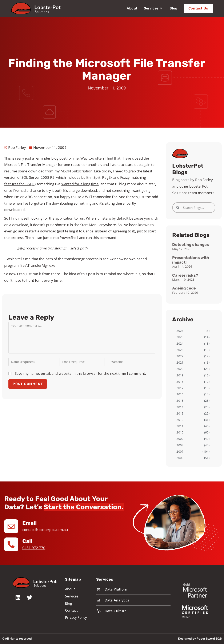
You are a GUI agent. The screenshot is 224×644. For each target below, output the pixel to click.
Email (30, 523)
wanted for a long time (80, 184)
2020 (180, 369)
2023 (180, 350)
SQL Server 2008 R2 (38, 177)
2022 (180, 356)
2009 (180, 439)
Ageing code (184, 288)
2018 (180, 382)
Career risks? (185, 275)
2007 (180, 451)
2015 (180, 401)
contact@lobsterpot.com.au (45, 530)
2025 (180, 337)
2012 (180, 420)
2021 (180, 362)
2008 (180, 445)
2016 (180, 394)
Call (27, 541)
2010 (180, 432)
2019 (180, 375)
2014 (180, 407)
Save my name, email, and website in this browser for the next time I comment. (80, 373)
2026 (180, 331)
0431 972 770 (34, 548)
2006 (180, 458)
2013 (180, 413)
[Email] (11, 526)
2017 (180, 388)
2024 (180, 343)
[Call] (11, 544)
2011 (180, 426)
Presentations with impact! (191, 260)
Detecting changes (191, 245)
